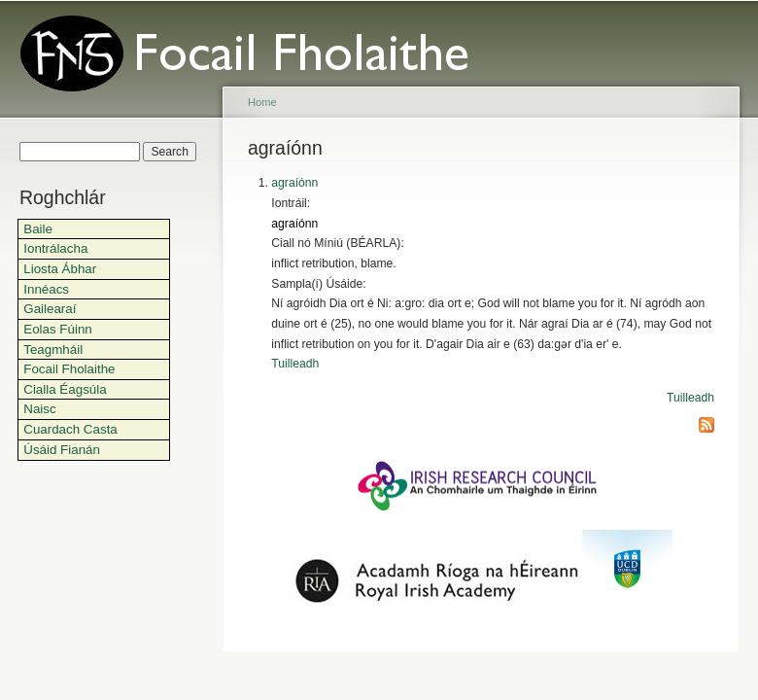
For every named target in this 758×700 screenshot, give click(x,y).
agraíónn (294, 183)
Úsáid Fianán (62, 450)
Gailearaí (50, 309)
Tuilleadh (295, 364)
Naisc (39, 409)
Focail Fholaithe (69, 369)
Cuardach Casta (70, 429)
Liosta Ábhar (60, 269)
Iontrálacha (55, 248)
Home (262, 102)
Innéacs (46, 289)
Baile (38, 229)
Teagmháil (53, 350)
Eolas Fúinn (58, 329)
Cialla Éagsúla (65, 389)
